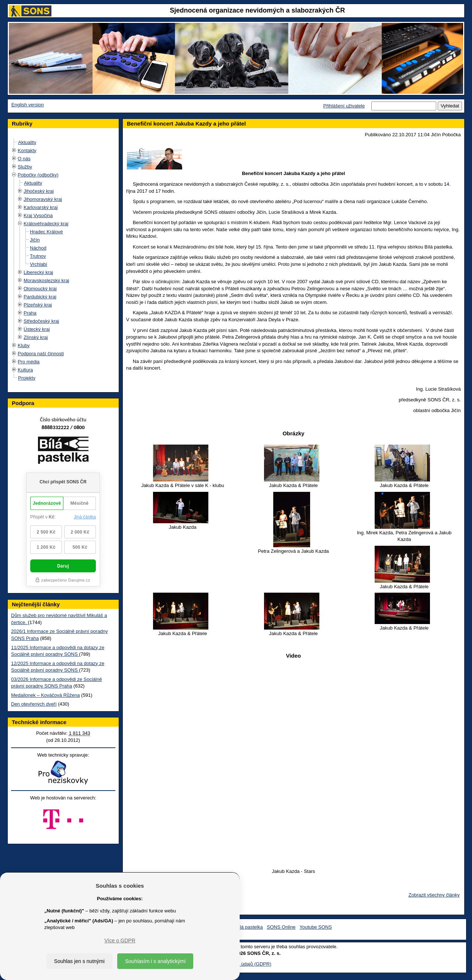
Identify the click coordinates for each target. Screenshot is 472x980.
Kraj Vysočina (38, 215)
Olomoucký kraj (40, 289)
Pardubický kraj (40, 297)
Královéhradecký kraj (46, 224)
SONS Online (281, 927)
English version (28, 105)
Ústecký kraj (37, 329)
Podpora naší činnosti (41, 354)
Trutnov (38, 256)
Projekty (27, 378)
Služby (25, 167)
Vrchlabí (39, 264)
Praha (30, 313)
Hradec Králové (46, 232)
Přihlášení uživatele (344, 106)
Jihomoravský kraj (43, 199)
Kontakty (27, 150)
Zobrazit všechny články (434, 895)
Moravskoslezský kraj (46, 280)
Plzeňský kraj (38, 305)
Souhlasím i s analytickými (155, 961)
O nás (24, 159)
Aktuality (27, 142)
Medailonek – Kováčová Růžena (45, 695)
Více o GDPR (120, 940)
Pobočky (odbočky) (38, 175)
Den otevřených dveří (34, 704)
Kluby (24, 345)
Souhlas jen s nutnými (79, 961)
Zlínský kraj (36, 337)
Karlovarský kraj (41, 207)
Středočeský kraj (41, 321)
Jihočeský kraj (39, 191)
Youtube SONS (316, 927)
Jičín (35, 240)
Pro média (29, 362)
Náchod (38, 248)
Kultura (25, 370)
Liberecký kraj (38, 272)
